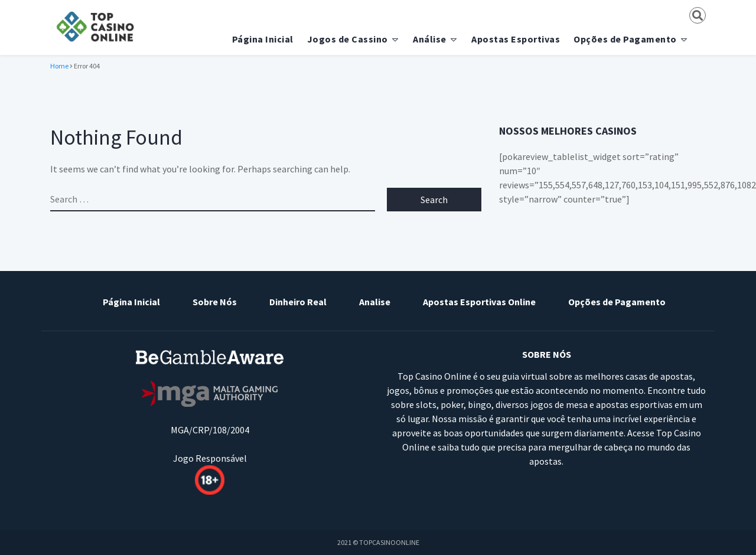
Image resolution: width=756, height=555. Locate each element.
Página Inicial (263, 39)
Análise (430, 39)
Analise (375, 302)
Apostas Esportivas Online (479, 302)
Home (59, 66)
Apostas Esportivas (516, 39)
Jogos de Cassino (348, 39)
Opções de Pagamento (625, 39)
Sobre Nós (215, 302)
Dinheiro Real (298, 302)
